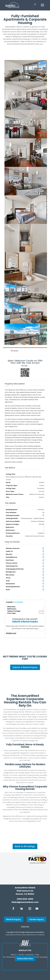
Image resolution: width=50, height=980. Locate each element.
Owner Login (25, 927)
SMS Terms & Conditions (36, 935)
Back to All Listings (25, 846)
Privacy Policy (21, 935)
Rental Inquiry (14, 919)
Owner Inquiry (36, 919)
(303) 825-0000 (25, 899)
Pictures (14, 351)
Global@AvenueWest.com (25, 902)
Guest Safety (10, 935)
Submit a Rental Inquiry (25, 621)
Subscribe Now (25, 959)
